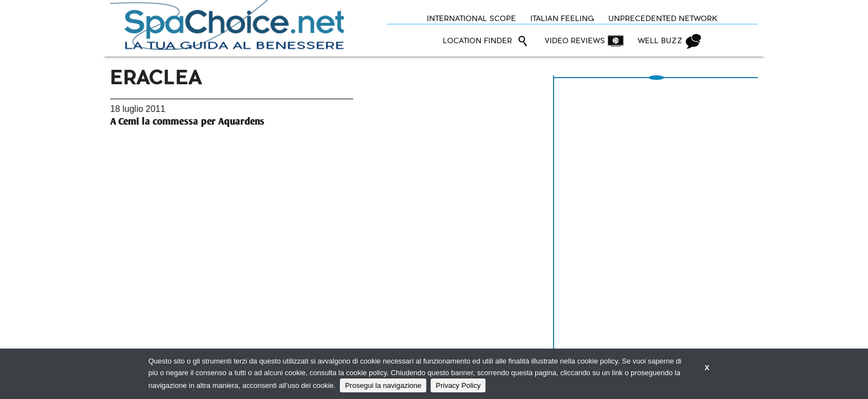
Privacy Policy (458, 385)
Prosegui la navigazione (383, 385)
